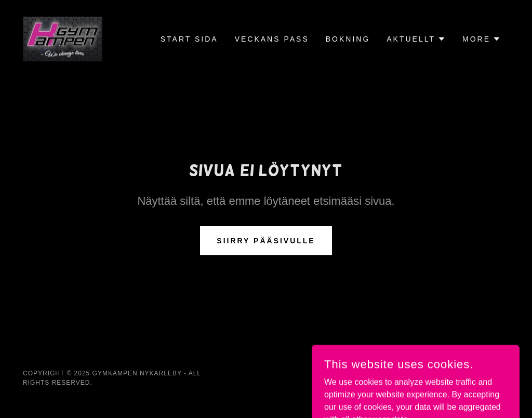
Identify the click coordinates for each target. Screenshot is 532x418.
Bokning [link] (348, 39)
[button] (416, 39)
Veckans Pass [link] (272, 39)
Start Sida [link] (189, 39)
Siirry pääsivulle (266, 241)
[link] (63, 38)
